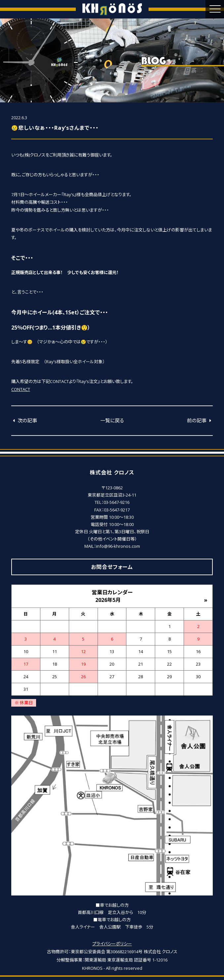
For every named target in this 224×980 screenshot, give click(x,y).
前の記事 (200, 420)
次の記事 (24, 420)
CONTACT (21, 389)
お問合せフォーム (112, 567)
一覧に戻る (112, 420)
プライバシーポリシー (112, 944)
